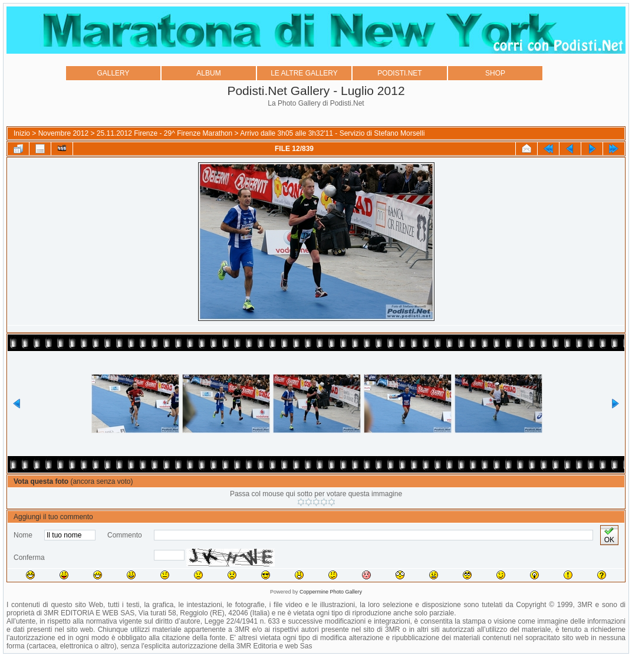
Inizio (22, 133)
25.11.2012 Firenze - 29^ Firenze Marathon (164, 133)
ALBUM (208, 73)
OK (609, 535)
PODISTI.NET (399, 73)
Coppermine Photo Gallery (331, 592)
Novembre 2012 (63, 133)
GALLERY (113, 73)
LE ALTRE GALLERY (304, 73)
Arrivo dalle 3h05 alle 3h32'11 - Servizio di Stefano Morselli (332, 133)
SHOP (495, 73)
